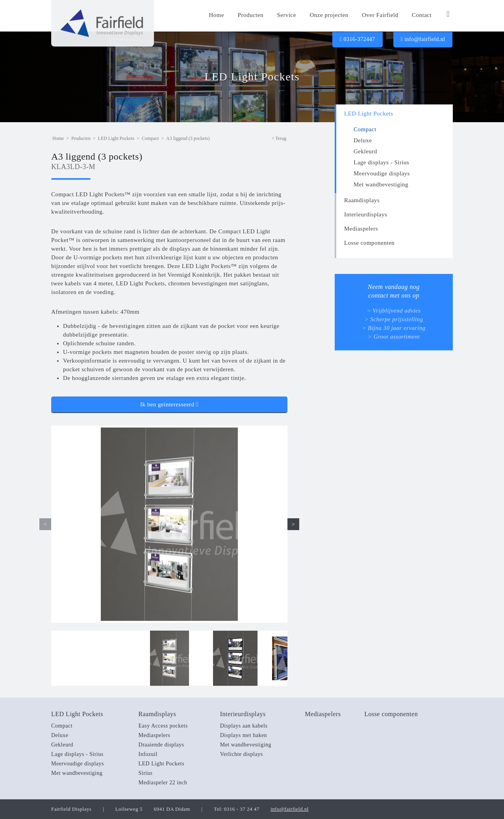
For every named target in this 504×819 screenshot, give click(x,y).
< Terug (279, 138)
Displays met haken (244, 735)
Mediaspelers (361, 229)
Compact (365, 129)
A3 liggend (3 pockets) (188, 138)
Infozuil (148, 754)
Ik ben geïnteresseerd (169, 404)
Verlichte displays (242, 754)
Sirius (146, 773)
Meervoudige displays (382, 173)
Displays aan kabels (244, 726)
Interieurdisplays (366, 214)
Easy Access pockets (163, 726)
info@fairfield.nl (423, 39)
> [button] (294, 524)
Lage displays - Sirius (381, 162)
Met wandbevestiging (381, 184)
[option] (169, 524)
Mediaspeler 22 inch (163, 783)
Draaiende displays (161, 745)
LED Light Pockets (369, 114)
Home (58, 138)
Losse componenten (369, 243)
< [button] (45, 524)
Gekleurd (365, 151)
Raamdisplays (362, 200)
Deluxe (363, 140)
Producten (81, 138)
